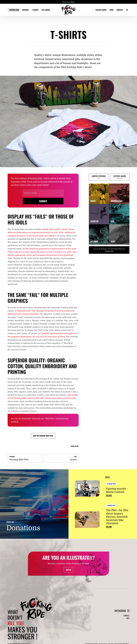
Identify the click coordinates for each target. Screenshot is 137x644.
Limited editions (99, 178)
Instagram (122, 612)
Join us (68, 571)
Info (128, 621)
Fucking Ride (14, 10)
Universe (25, 10)
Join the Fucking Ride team (43, 436)
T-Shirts (35, 10)
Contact (120, 10)
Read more (109, 495)
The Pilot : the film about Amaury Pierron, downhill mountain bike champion (117, 517)
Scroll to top (75, 446)
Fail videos (46, 10)
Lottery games (101, 10)
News (111, 10)
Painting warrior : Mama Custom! (117, 490)
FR (127, 10)
